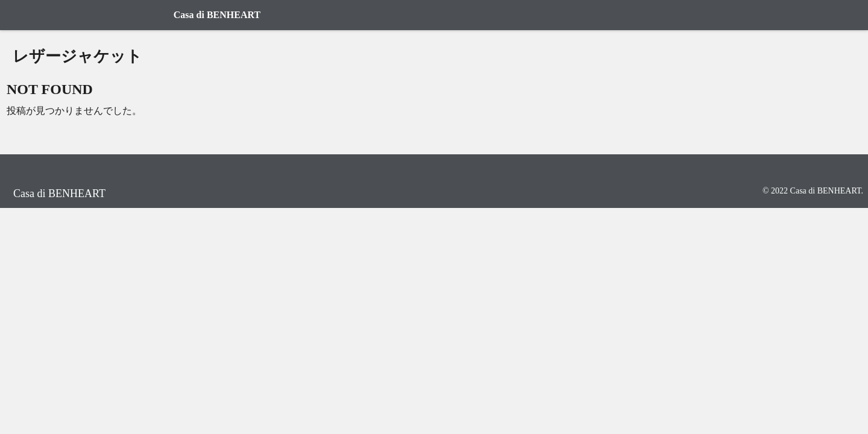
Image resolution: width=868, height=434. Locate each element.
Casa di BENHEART (217, 15)
